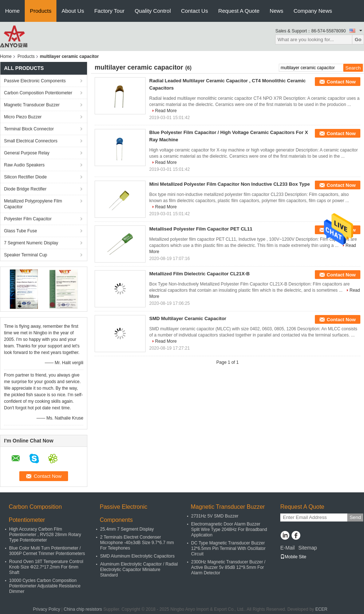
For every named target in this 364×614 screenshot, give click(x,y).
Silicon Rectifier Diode (25, 177)
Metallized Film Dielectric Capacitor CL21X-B (199, 274)
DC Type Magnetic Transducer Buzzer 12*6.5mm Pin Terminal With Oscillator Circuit (228, 548)
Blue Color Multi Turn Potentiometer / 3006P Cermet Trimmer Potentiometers (47, 551)
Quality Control (153, 11)
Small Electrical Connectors (31, 141)
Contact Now (341, 82)
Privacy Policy (46, 609)
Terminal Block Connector (29, 129)
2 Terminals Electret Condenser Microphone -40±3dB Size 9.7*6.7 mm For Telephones (137, 543)
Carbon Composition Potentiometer (38, 93)
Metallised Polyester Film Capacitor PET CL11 (201, 229)
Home (12, 11)
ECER (321, 609)
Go (358, 40)
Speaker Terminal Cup (26, 255)
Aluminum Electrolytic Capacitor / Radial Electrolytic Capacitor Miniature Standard (139, 570)
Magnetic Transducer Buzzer (32, 105)
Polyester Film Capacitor (28, 219)
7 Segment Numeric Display (31, 243)
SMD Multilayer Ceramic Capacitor (188, 318)
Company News (313, 11)
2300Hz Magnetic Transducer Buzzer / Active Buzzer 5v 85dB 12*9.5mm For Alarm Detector (228, 567)
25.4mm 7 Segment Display (127, 529)
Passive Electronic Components (35, 81)
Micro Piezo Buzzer (23, 117)
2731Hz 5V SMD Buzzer (215, 516)
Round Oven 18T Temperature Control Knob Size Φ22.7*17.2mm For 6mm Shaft (46, 567)
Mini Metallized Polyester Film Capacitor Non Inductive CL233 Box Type (230, 184)
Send (355, 517)
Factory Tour (109, 11)
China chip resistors (83, 609)
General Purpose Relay (27, 153)
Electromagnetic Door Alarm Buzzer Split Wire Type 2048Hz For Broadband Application (229, 530)
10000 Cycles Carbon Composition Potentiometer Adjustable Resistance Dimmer (45, 586)
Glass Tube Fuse (21, 231)
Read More (166, 111)
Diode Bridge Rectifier (25, 189)
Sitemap (307, 548)
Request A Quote (239, 11)
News (277, 11)
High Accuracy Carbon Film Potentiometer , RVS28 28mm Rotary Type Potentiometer (45, 535)
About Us (73, 11)
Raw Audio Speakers (24, 165)
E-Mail (288, 548)
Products (41, 11)
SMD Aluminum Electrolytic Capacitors (137, 556)
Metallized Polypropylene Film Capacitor (33, 204)
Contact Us (194, 11)
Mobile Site (293, 557)
